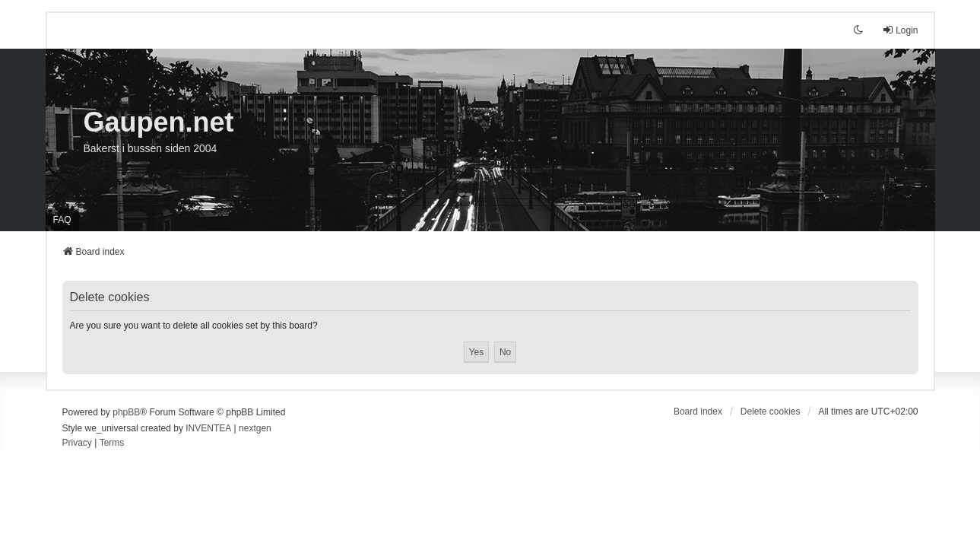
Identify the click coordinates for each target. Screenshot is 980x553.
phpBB (126, 412)
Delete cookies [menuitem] (771, 412)
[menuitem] (77, 443)
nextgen (255, 428)
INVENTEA (208, 428)
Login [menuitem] (900, 30)
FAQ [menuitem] (62, 220)
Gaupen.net (159, 122)
